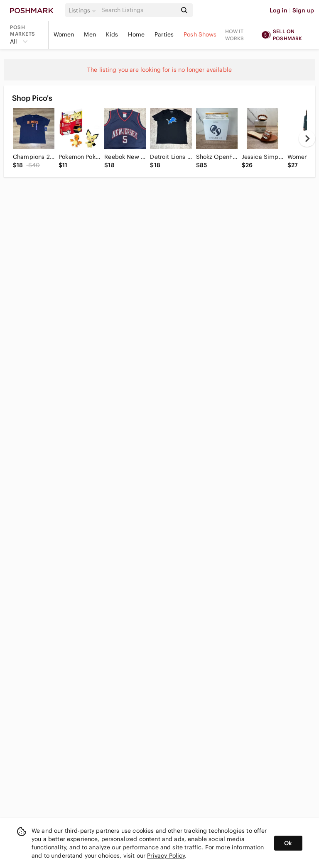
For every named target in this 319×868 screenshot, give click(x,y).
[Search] (138, 10)
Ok (288, 843)
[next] (307, 139)
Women (64, 34)
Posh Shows (200, 34)
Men (90, 34)
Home (136, 34)
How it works (235, 35)
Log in (279, 10)
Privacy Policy (166, 856)
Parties (164, 34)
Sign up (303, 10)
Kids (112, 34)
